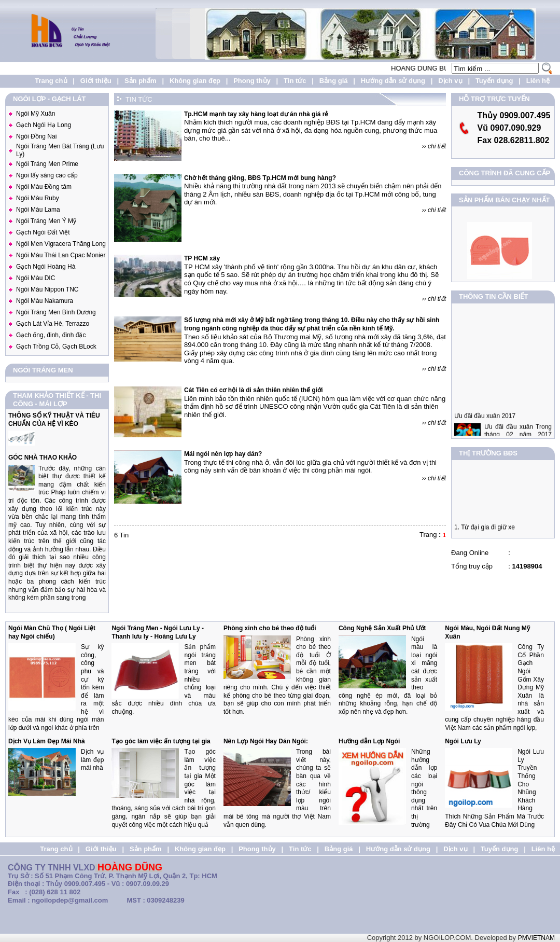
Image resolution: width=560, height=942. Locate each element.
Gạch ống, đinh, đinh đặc (51, 335)
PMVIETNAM (536, 938)
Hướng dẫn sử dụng (393, 81)
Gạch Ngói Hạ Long (44, 125)
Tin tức (295, 81)
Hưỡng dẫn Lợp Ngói (369, 741)
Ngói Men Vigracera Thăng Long (61, 244)
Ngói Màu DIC (36, 278)
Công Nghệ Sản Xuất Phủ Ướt (382, 628)
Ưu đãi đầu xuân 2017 (485, 423)
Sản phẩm (141, 81)
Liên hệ (538, 81)
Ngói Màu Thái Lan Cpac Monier (61, 255)
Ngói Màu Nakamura (45, 301)
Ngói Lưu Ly (463, 741)
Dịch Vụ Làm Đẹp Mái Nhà (47, 741)
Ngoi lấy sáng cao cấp (47, 175)
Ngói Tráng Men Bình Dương (56, 312)
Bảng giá (334, 81)
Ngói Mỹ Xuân (36, 114)
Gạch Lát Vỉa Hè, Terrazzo (53, 324)
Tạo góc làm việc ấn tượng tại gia (161, 741)
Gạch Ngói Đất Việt (43, 232)
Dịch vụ (450, 81)
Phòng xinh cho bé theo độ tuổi (270, 628)
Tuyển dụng (494, 81)
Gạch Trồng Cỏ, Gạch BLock (56, 347)
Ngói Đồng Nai (36, 136)
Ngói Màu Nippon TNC (47, 289)
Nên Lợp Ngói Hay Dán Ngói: (266, 741)
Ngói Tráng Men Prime (47, 164)
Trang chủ (51, 81)
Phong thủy (252, 81)
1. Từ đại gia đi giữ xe (485, 531)
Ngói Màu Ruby (38, 198)
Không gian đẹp (195, 81)
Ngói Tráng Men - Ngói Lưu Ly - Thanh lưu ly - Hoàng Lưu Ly (158, 632)
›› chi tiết (434, 146)
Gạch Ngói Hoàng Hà (46, 267)
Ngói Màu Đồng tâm (44, 187)
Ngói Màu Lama (38, 210)
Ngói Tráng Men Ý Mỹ (46, 221)
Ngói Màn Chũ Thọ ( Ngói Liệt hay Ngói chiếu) (52, 632)
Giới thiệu (96, 81)
